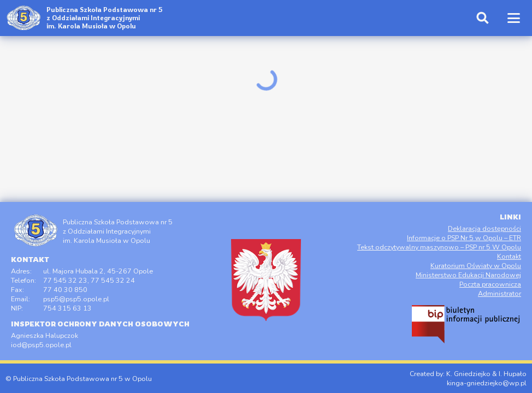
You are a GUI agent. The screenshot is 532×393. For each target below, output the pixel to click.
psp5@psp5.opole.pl (76, 299)
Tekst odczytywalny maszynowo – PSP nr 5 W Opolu (439, 247)
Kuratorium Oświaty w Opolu (476, 266)
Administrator (500, 293)
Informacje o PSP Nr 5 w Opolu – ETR (464, 238)
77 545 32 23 (65, 280)
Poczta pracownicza (490, 284)
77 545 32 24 (113, 280)
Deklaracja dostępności (484, 228)
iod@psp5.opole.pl (41, 345)
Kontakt (509, 256)
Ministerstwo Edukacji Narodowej (468, 275)
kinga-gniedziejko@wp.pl (487, 383)
